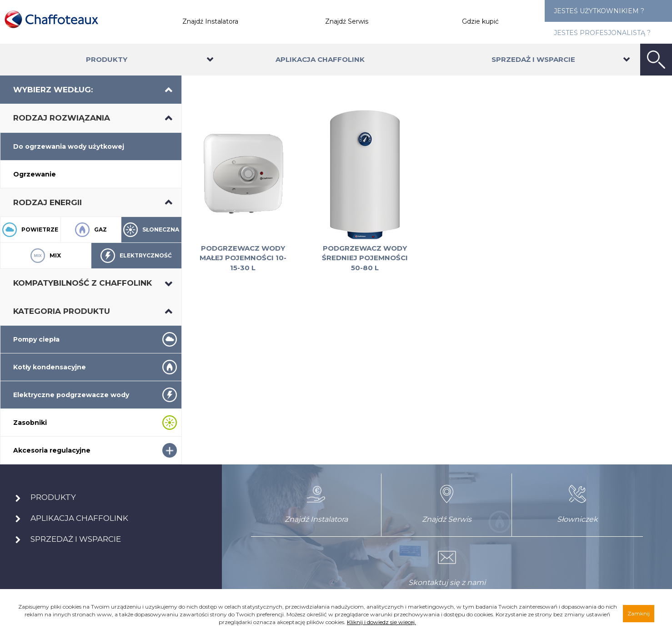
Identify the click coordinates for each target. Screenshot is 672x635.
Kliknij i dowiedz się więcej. (381, 622)
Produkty (107, 59)
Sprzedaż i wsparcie (533, 59)
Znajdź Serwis (347, 21)
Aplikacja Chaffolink (320, 59)
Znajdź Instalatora (210, 21)
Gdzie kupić (480, 21)
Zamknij (639, 613)
